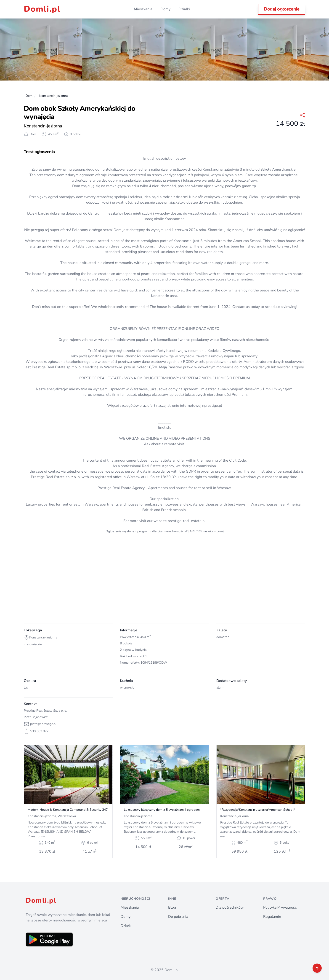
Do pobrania (178, 917)
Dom (29, 96)
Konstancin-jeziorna (53, 96)
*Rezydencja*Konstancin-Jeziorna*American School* (257, 810)
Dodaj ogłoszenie (282, 9)
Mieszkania (143, 9)
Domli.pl (42, 9)
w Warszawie (111, 367)
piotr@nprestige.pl (43, 724)
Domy (166, 9)
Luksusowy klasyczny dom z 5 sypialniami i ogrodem (162, 810)
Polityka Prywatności (280, 907)
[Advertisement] (161, 592)
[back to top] (317, 968)
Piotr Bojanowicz (36, 717)
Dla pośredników (230, 907)
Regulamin (272, 917)
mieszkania (210, 389)
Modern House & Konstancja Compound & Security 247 (68, 810)
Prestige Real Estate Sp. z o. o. (45, 711)
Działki (184, 9)
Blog (172, 907)
